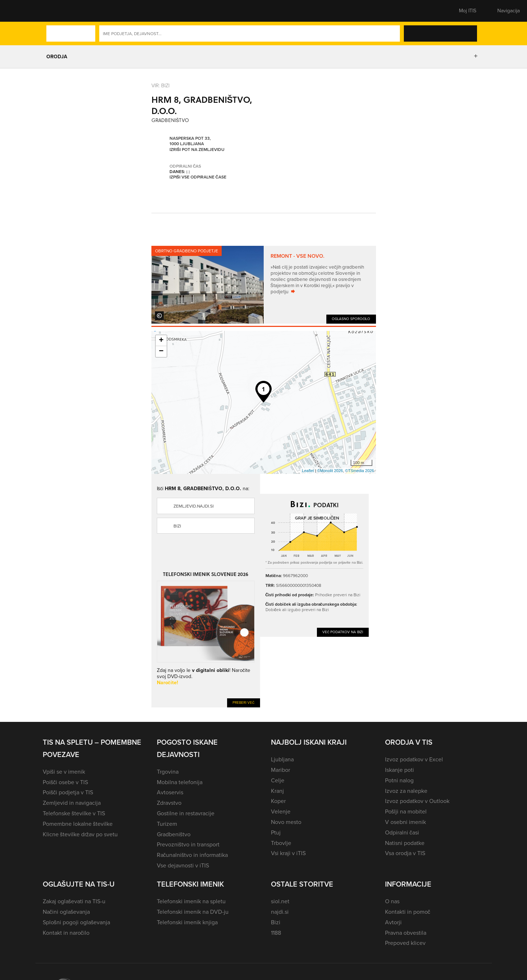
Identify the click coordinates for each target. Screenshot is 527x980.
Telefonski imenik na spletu (191, 901)
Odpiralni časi (402, 832)
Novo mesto (286, 822)
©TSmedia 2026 (360, 471)
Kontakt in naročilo (66, 933)
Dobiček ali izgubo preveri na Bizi (297, 610)
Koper (278, 801)
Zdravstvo (169, 803)
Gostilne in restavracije (186, 813)
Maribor (281, 770)
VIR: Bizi (160, 86)
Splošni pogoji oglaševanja (77, 922)
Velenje (281, 811)
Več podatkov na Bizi (343, 632)
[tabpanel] (264, 285)
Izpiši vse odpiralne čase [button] (198, 177)
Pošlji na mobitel (406, 811)
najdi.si (280, 912)
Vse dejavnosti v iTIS (183, 865)
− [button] (161, 352)
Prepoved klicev (405, 943)
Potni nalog (399, 780)
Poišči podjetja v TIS (68, 792)
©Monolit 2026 (330, 471)
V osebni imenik (405, 822)
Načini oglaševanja (66, 912)
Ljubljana (282, 759)
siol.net (280, 901)
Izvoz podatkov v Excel (414, 759)
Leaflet (308, 471)
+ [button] (161, 341)
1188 (276, 933)
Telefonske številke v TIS (74, 813)
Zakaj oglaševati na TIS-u (74, 901)
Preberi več (244, 703)
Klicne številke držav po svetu (80, 834)
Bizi (177, 526)
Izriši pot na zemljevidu (197, 150)
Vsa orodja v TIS (405, 853)
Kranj (277, 791)
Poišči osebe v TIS (66, 782)
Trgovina (168, 772)
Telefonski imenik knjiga (187, 922)
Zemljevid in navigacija (72, 803)
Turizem (167, 824)
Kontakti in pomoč (408, 912)
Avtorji (393, 922)
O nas (392, 901)
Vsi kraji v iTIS (288, 853)
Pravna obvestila (406, 933)
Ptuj (276, 832)
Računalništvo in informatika (193, 855)
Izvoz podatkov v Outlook (417, 801)
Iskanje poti (400, 770)
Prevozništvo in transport (188, 844)
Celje (278, 780)
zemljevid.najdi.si (194, 506)
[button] (55, 11)
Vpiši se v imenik (64, 772)
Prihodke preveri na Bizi (338, 595)
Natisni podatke (405, 843)
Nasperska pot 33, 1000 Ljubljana (190, 141)
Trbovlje (281, 843)
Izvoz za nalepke (406, 791)
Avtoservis (170, 792)
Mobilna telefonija (180, 782)
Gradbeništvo (174, 834)
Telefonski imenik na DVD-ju (193, 912)
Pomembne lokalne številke (78, 824)
